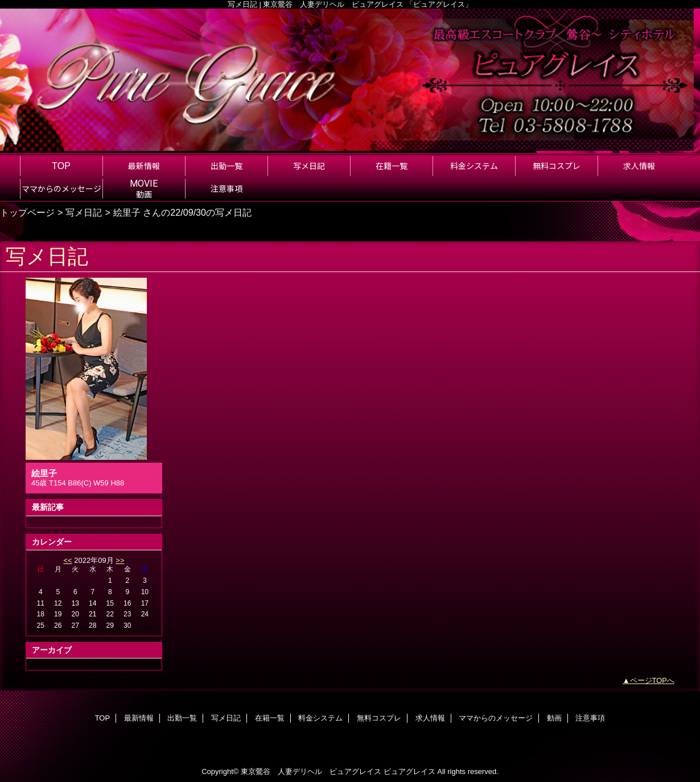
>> (120, 560)
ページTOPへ (652, 680)
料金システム (320, 718)
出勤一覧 (182, 718)
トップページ (27, 212)
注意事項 (590, 718)
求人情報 (430, 718)
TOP (61, 166)
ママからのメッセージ (496, 718)
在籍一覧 (270, 718)
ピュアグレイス (409, 771)
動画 (554, 718)
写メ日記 (84, 212)
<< (67, 560)
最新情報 (139, 718)
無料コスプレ (379, 718)
